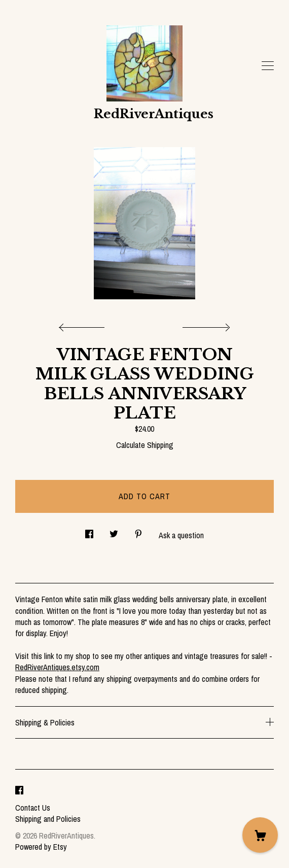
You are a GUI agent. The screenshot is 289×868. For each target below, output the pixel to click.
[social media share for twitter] (114, 531)
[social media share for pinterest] (138, 531)
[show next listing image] (205, 325)
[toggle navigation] (268, 66)
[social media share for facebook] (89, 531)
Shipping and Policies (48, 819)
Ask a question (181, 535)
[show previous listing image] (84, 325)
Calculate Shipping (145, 445)
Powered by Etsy (41, 847)
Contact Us (33, 808)
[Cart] (260, 835)
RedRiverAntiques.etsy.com (57, 667)
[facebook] (19, 790)
